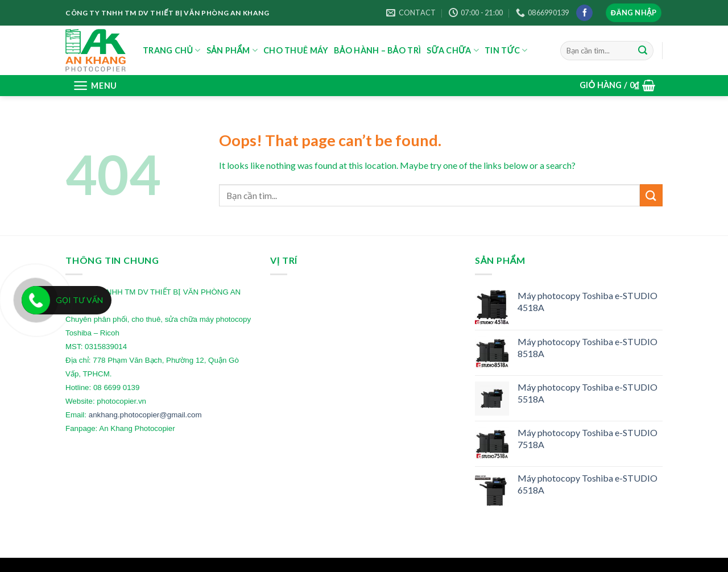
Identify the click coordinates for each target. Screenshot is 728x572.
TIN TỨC (506, 50)
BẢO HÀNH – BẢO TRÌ (377, 50)
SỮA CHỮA (453, 50)
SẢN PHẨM (232, 50)
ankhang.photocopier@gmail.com (145, 415)
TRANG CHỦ (172, 50)
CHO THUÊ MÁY (296, 50)
